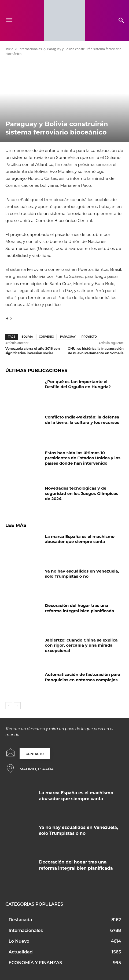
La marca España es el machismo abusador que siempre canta (80, 539)
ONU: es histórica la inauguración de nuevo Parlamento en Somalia (96, 351)
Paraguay (68, 337)
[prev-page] (9, 706)
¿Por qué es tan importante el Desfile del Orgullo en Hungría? (78, 384)
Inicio (9, 49)
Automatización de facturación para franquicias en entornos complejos (82, 677)
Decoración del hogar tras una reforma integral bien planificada (79, 608)
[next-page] (17, 706)
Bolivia (27, 337)
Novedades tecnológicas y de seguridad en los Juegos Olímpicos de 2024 (81, 493)
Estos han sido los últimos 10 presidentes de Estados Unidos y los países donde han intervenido (82, 458)
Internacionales (30, 49)
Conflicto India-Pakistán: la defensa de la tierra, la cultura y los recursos (82, 420)
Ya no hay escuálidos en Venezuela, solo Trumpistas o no (82, 574)
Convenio (47, 337)
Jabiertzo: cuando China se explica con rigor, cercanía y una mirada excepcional (81, 645)
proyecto (89, 337)
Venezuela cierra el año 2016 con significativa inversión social (33, 351)
